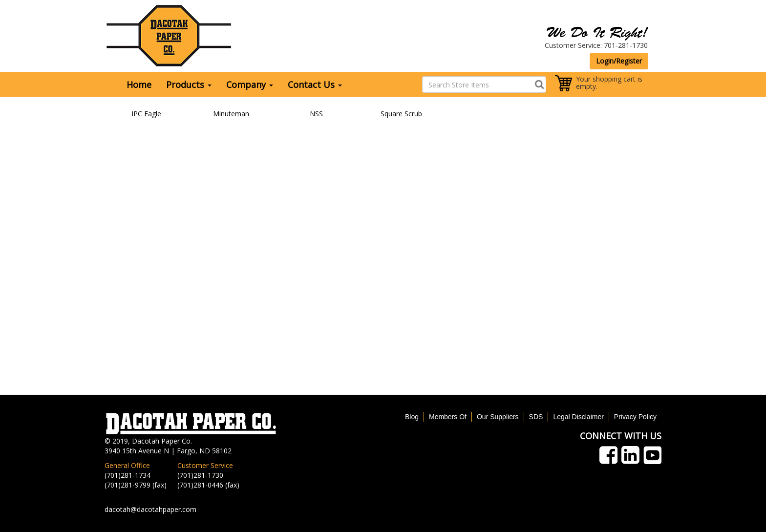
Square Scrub (401, 114)
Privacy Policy (635, 417)
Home (139, 85)
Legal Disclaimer (578, 417)
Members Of (448, 417)
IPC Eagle (146, 114)
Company (250, 85)
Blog (412, 417)
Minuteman (231, 114)
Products (189, 85)
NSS (316, 114)
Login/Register (619, 61)
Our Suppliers (498, 417)
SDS (536, 417)
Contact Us (315, 85)
